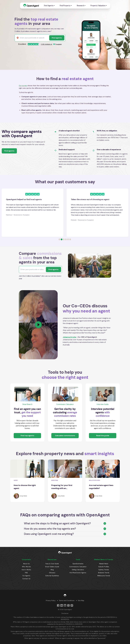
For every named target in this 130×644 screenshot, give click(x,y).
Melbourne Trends (104, 576)
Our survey (23, 86)
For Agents (26, 576)
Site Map (81, 600)
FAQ (26, 573)
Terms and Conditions (67, 600)
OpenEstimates (78, 564)
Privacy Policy (51, 600)
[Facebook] (58, 605)
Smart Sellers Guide (52, 567)
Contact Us (26, 579)
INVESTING (55, 480)
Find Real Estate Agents (78, 573)
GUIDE (16, 480)
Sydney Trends (104, 570)
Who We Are (26, 567)
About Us (26, 564)
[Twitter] (68, 605)
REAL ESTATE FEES (95, 480)
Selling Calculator (78, 570)
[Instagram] (72, 605)
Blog (52, 570)
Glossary (52, 573)
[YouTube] (65, 605)
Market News (104, 564)
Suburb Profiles (104, 567)
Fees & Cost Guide (52, 564)
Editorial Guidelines (52, 576)
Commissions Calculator (78, 567)
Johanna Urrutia (69, 337)
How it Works (26, 570)
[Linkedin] (62, 605)
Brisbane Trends (104, 573)
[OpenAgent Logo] (31, 6)
